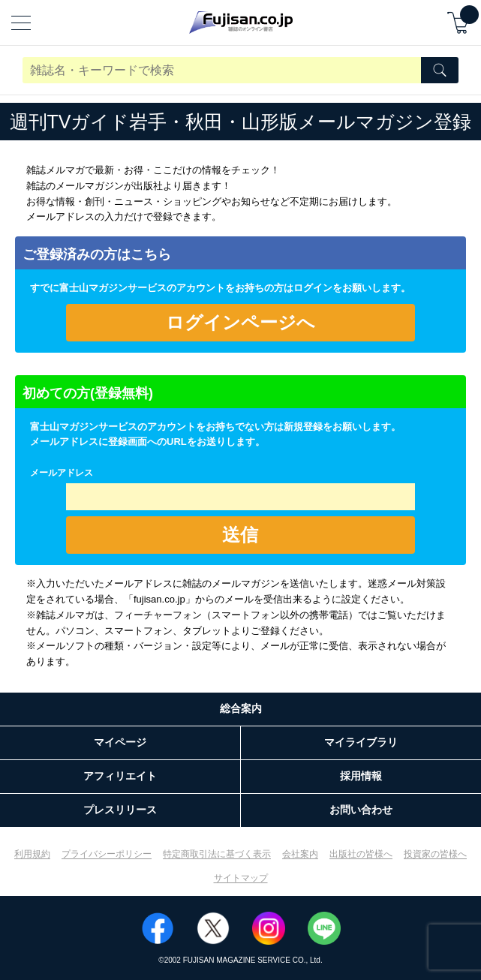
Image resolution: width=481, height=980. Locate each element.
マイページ (120, 742)
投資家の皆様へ (435, 854)
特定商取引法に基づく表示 (217, 854)
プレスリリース (120, 810)
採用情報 (361, 776)
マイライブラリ (361, 742)
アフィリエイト (120, 776)
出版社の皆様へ (361, 854)
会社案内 (300, 854)
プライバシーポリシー (107, 854)
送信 (240, 535)
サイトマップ (241, 878)
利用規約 (32, 854)
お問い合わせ (361, 810)
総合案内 (241, 708)
